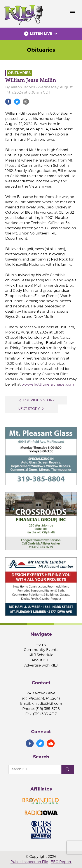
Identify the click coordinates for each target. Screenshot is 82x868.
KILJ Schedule (41, 655)
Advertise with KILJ (41, 665)
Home (41, 644)
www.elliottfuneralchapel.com (48, 384)
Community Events (41, 650)
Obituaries (41, 50)
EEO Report (61, 862)
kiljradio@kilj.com (47, 704)
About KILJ (41, 660)
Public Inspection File (29, 862)
